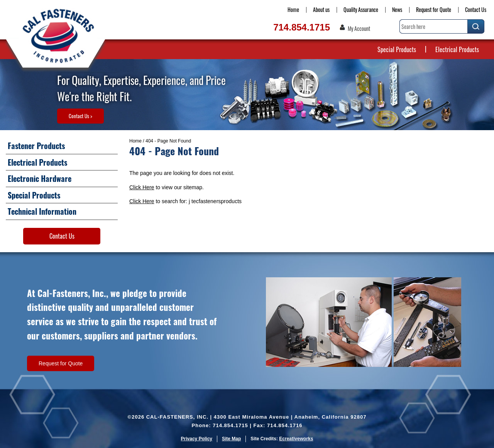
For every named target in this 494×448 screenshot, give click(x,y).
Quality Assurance (361, 9)
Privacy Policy (197, 439)
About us (321, 9)
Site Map (231, 439)
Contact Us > (80, 116)
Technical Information (42, 211)
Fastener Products (36, 146)
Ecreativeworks (296, 439)
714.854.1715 (302, 27)
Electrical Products (457, 49)
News (397, 9)
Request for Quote (434, 9)
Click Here (142, 187)
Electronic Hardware (40, 178)
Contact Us (476, 9)
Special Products (397, 49)
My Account (359, 29)
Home (293, 9)
